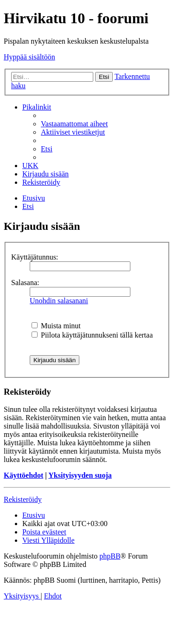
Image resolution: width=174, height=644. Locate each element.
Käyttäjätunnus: (35, 257)
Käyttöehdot (23, 475)
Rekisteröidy (23, 499)
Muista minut (56, 326)
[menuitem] (74, 124)
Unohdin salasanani (59, 301)
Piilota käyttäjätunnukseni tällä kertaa (92, 335)
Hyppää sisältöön (29, 57)
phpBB (110, 556)
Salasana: (25, 283)
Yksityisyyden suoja (80, 475)
